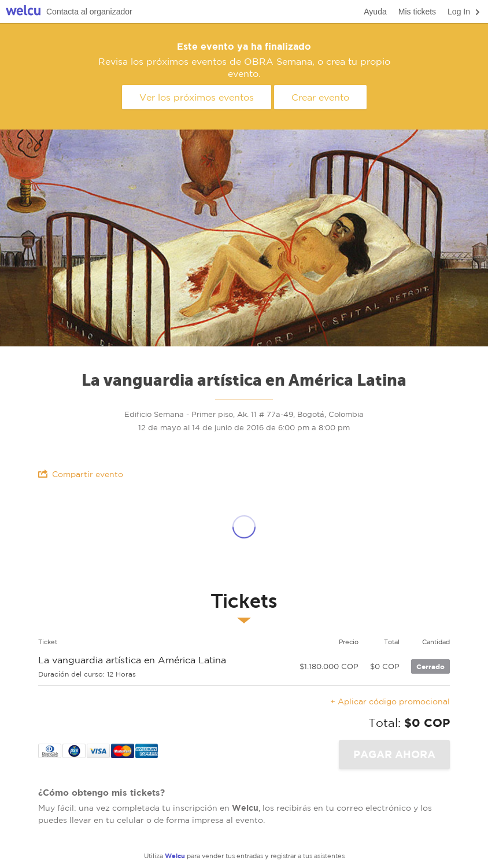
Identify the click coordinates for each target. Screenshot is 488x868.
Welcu (23, 12)
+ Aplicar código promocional (390, 701)
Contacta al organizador (89, 12)
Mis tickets (417, 12)
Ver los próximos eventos (197, 97)
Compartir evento (81, 474)
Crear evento (320, 97)
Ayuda (375, 12)
